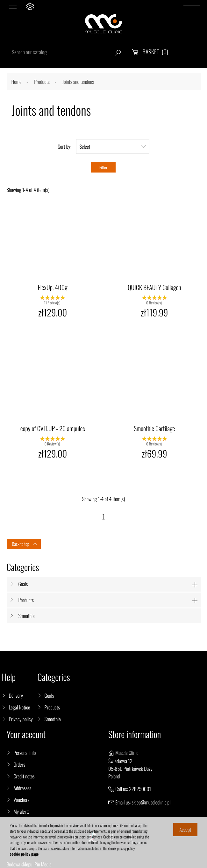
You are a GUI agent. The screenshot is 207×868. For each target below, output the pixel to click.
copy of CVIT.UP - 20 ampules (53, 428)
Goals (23, 584)
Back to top (25, 544)
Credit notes (24, 776)
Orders (20, 764)
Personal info (25, 753)
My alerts (22, 811)
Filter (103, 167)
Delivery (16, 695)
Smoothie (27, 616)
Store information (135, 734)
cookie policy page (24, 854)
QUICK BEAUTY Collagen (154, 287)
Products (26, 600)
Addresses (23, 788)
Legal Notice (20, 707)
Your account (26, 734)
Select (113, 146)
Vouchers (22, 800)
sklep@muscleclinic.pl (151, 802)
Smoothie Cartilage (154, 428)
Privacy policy (21, 719)
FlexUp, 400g (53, 287)
